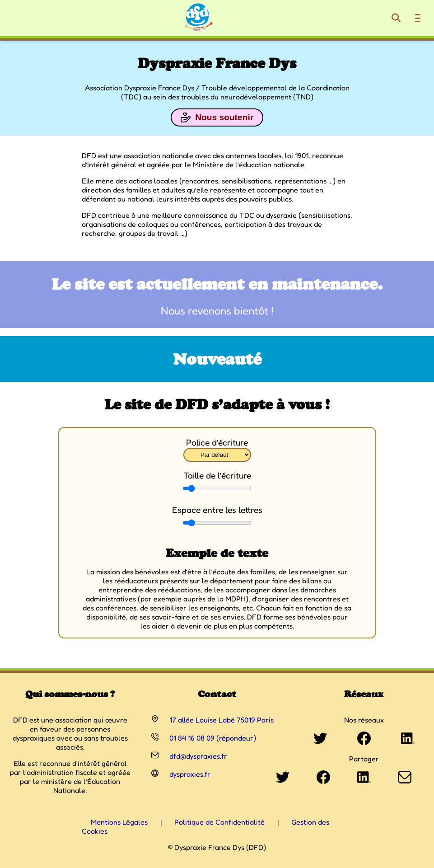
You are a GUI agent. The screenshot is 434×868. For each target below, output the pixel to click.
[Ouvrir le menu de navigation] (418, 18)
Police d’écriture (217, 442)
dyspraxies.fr (190, 774)
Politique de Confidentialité (219, 822)
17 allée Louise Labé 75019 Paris (222, 720)
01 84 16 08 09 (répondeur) (213, 738)
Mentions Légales (119, 822)
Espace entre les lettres (217, 510)
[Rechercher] (396, 18)
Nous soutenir (217, 117)
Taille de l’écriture (217, 475)
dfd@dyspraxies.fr (198, 756)
